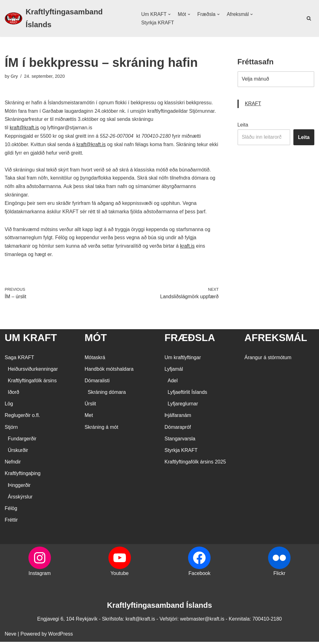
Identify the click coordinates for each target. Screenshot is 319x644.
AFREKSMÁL (276, 340)
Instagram (40, 576)
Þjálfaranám (178, 418)
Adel (173, 383)
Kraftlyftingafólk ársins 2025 (195, 464)
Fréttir (11, 522)
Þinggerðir (19, 487)
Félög (11, 510)
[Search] (309, 18)
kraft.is (189, 248)
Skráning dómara (107, 395)
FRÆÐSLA (190, 340)
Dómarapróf (178, 429)
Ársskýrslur (20, 499)
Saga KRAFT (19, 360)
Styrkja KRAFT (157, 23)
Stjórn (11, 429)
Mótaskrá (95, 360)
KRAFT (253, 104)
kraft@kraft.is (24, 129)
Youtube (120, 576)
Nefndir (13, 464)
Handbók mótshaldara (109, 371)
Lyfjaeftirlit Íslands (188, 395)
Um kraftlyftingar (183, 360)
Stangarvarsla (180, 441)
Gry (14, 76)
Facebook (199, 576)
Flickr (279, 576)
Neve (10, 636)
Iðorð (13, 395)
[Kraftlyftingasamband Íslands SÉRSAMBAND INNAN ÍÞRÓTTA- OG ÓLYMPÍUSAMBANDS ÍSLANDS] (67, 18)
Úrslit (90, 406)
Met (89, 418)
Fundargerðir (22, 441)
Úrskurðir (18, 452)
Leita (243, 125)
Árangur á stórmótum (268, 360)
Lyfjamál (174, 371)
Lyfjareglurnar (183, 406)
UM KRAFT (31, 340)
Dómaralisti (97, 383)
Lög (9, 406)
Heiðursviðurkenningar (33, 371)
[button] (169, 14)
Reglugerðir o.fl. (22, 418)
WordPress (60, 636)
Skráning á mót (102, 429)
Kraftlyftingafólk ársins (32, 383)
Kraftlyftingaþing (23, 476)
